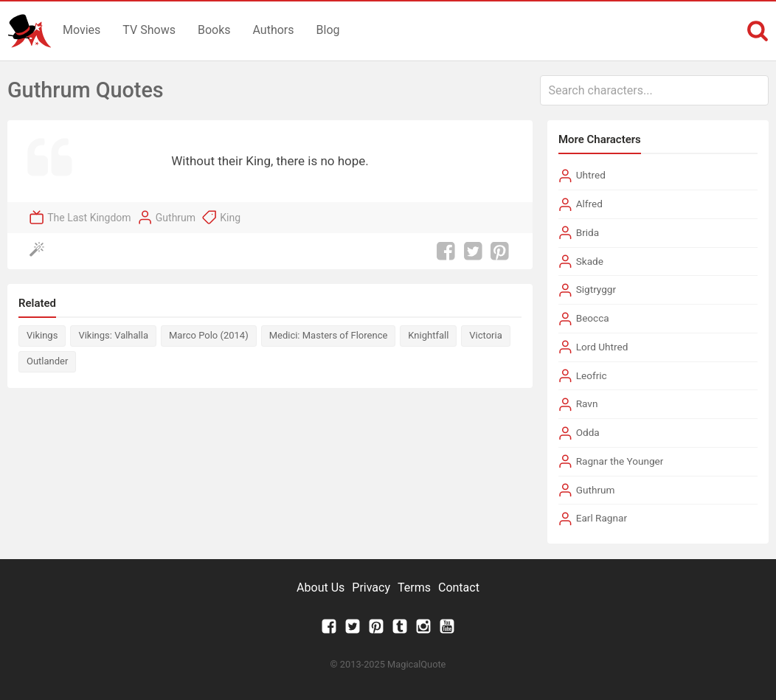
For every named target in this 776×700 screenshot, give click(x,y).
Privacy (371, 588)
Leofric (592, 375)
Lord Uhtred (602, 347)
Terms (414, 588)
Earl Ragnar (602, 518)
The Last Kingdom (89, 218)
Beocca (593, 318)
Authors (274, 30)
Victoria (485, 335)
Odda (588, 432)
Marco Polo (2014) (209, 335)
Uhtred (591, 175)
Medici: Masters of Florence (329, 335)
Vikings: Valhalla (113, 335)
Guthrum (176, 218)
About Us (321, 588)
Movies (82, 30)
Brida (588, 232)
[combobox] (654, 90)
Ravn (587, 403)
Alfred (589, 204)
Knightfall (428, 335)
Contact (459, 588)
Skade (590, 261)
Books (214, 30)
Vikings (42, 335)
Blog (328, 30)
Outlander (47, 361)
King (230, 218)
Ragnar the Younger (620, 461)
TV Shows (149, 30)
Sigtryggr (596, 289)
